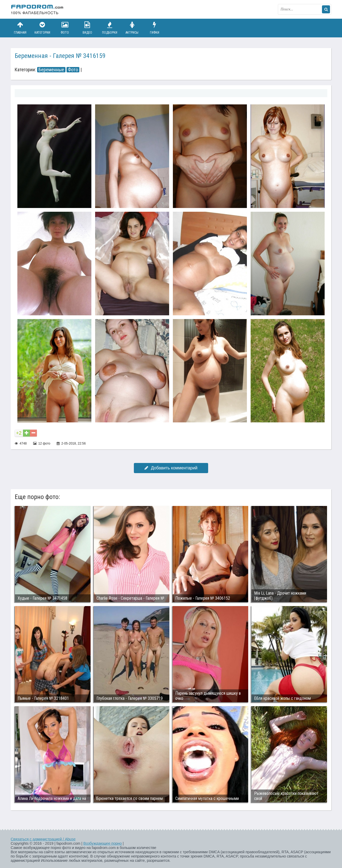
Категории (42, 28)
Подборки (110, 28)
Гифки (154, 28)
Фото (65, 28)
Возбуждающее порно (102, 843)
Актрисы (132, 28)
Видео (87, 28)
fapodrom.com (37, 9)
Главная (20, 28)
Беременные (51, 70)
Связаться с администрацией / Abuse (43, 839)
